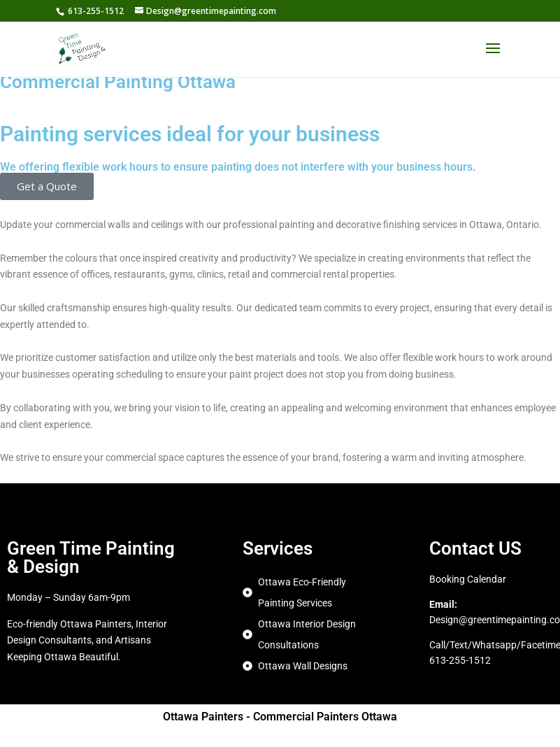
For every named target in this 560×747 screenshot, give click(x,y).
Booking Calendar (468, 579)
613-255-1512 (96, 11)
